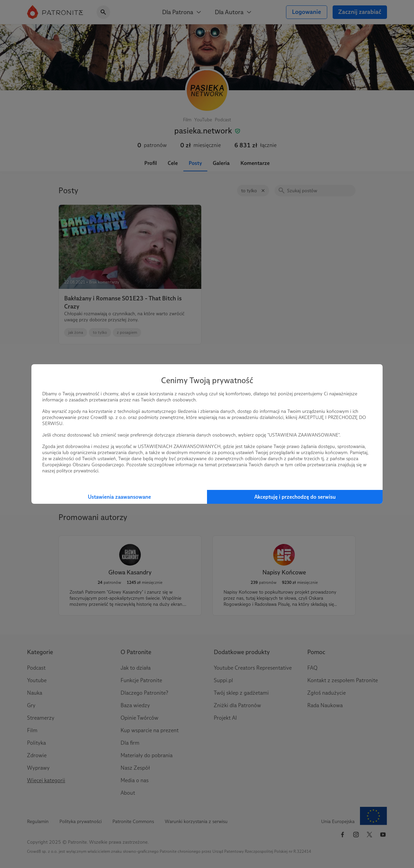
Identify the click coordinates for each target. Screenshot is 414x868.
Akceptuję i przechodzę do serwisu (295, 497)
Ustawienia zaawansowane (119, 497)
